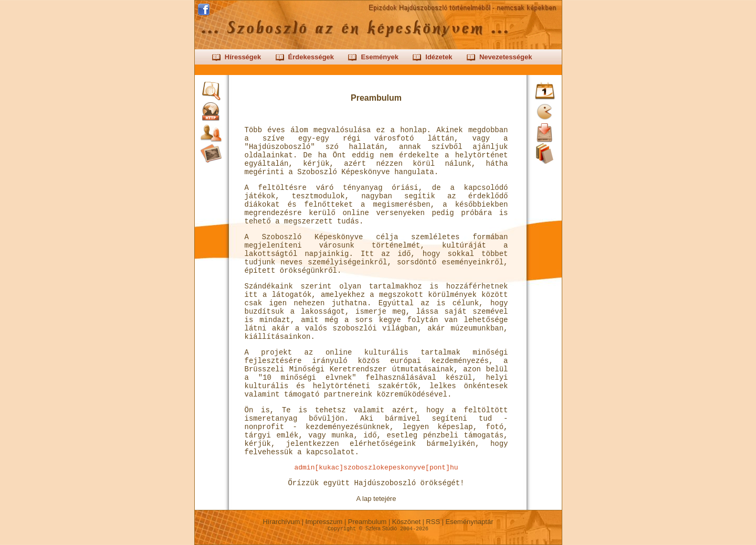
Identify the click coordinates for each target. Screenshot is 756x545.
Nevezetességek (506, 57)
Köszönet (406, 522)
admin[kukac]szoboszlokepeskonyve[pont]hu (376, 468)
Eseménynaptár (469, 522)
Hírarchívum (281, 522)
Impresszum (324, 522)
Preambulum (367, 522)
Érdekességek (311, 57)
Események (380, 57)
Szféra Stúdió (381, 528)
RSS (433, 522)
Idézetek (439, 57)
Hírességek (243, 57)
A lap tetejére (376, 499)
